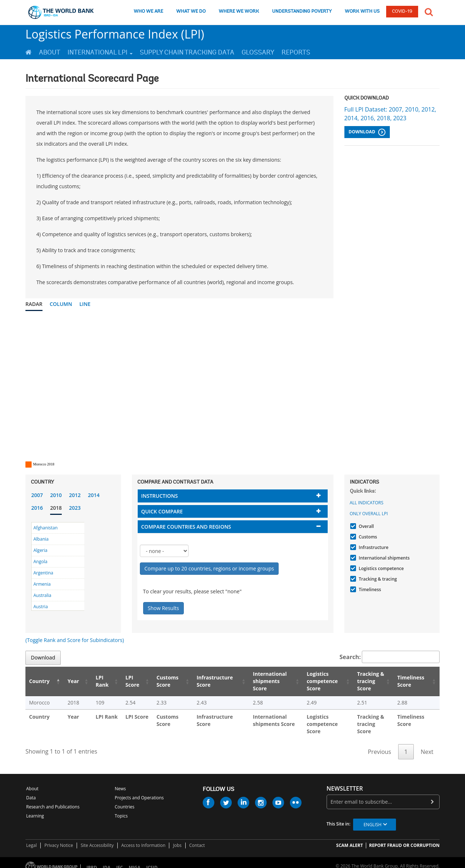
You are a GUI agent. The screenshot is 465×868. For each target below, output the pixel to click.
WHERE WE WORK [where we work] (239, 11)
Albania (41, 539)
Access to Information (143, 838)
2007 (37, 495)
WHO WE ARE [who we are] (148, 11)
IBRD (92, 860)
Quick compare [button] (162, 511)
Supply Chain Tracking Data (187, 52)
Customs (367, 537)
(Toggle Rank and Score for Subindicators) (75, 640)
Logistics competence (381, 568)
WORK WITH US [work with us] (362, 11)
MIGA (134, 860)
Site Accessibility (97, 838)
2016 (37, 508)
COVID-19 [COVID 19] (402, 11)
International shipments (383, 558)
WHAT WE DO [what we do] (191, 11)
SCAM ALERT (349, 838)
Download (367, 132)
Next (427, 744)
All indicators (367, 503)
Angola (40, 562)
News (120, 781)
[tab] (233, 496)
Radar (34, 304)
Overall (366, 526)
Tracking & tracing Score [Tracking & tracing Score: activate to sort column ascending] (366, 681)
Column (61, 304)
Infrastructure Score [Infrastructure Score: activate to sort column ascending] (203, 681)
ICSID (152, 860)
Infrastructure (373, 547)
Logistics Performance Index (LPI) (115, 34)
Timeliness (369, 590)
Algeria (40, 550)
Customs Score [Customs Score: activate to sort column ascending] (157, 681)
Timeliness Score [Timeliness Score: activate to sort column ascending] (412, 681)
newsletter (345, 781)
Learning (35, 809)
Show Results (163, 608)
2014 (94, 495)
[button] (429, 11)
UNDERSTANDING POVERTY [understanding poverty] (302, 11)
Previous (379, 744)
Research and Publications (53, 800)
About (50, 52)
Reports (296, 52)
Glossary (258, 52)
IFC (120, 860)
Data (31, 790)
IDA (107, 860)
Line (85, 304)
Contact (197, 838)
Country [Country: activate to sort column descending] (39, 681)
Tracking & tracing (377, 579)
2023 (75, 508)
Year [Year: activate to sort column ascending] (69, 681)
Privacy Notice (59, 838)
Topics (121, 809)
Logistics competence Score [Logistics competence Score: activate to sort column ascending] (313, 681)
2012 (75, 495)
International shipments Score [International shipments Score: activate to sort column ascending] (260, 681)
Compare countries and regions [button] (186, 527)
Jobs (177, 838)
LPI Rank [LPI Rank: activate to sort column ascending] (94, 681)
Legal (31, 838)
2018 (56, 508)
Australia (42, 595)
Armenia (42, 584)
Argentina (43, 573)
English (373, 817)
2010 (56, 495)
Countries (125, 800)
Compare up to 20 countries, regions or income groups (209, 568)
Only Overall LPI (369, 514)
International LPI (100, 52)
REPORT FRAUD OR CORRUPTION (404, 838)
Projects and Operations (139, 790)
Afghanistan (46, 528)
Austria (41, 607)
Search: (390, 657)
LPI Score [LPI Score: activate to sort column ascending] (123, 681)
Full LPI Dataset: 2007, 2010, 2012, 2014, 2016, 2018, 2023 (390, 114)
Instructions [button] (160, 496)
